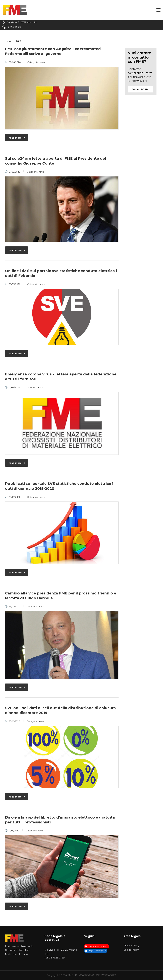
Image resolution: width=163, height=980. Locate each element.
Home (8, 41)
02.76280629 (57, 958)
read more (17, 138)
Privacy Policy (131, 946)
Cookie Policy (131, 950)
